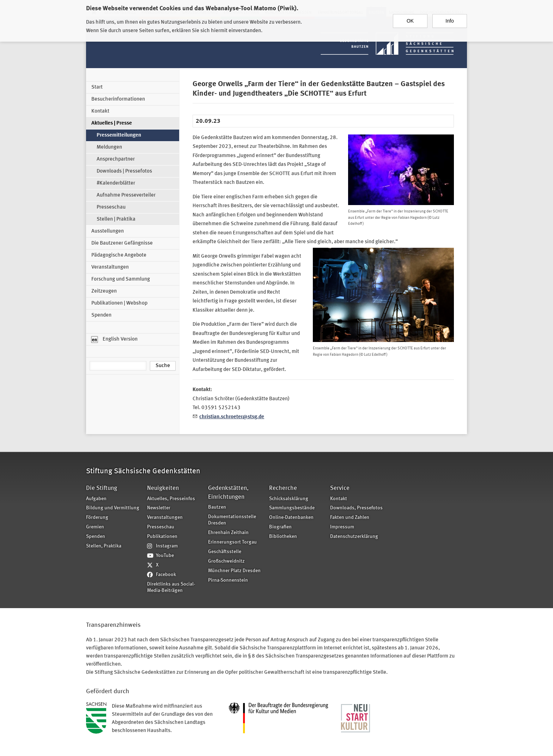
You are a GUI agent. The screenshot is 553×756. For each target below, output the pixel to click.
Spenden (101, 315)
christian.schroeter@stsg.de (232, 417)
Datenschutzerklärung (354, 537)
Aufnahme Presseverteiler (126, 195)
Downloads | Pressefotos (124, 171)
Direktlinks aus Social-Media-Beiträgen (171, 588)
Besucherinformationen (118, 99)
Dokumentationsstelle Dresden (232, 520)
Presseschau (111, 207)
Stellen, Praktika (104, 546)
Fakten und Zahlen (350, 518)
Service (340, 488)
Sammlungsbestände (292, 508)
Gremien (95, 527)
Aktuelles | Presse (112, 123)
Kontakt (100, 111)
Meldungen (109, 147)
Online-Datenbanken (291, 518)
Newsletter (159, 508)
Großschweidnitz (226, 561)
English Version (114, 340)
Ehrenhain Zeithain (228, 533)
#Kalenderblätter (116, 183)
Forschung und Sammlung (121, 279)
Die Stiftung (102, 488)
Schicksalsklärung (289, 499)
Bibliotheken (283, 537)
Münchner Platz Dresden (234, 571)
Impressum (342, 527)
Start (97, 87)
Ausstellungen (108, 231)
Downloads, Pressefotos (356, 508)
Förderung (97, 518)
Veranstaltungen (110, 267)
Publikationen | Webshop (119, 303)
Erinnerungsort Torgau (232, 542)
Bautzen (217, 507)
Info (449, 20)
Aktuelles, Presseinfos (171, 499)
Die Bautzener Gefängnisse (122, 243)
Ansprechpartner (116, 159)
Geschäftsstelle (225, 552)
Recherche (283, 488)
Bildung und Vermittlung (113, 508)
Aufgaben (96, 499)
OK (410, 20)
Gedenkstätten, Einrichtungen (228, 493)
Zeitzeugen (104, 291)
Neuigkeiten (163, 488)
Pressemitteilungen (119, 135)
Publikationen (162, 537)
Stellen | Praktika (116, 219)
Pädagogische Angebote (119, 255)
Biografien (280, 527)
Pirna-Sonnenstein (228, 580)
